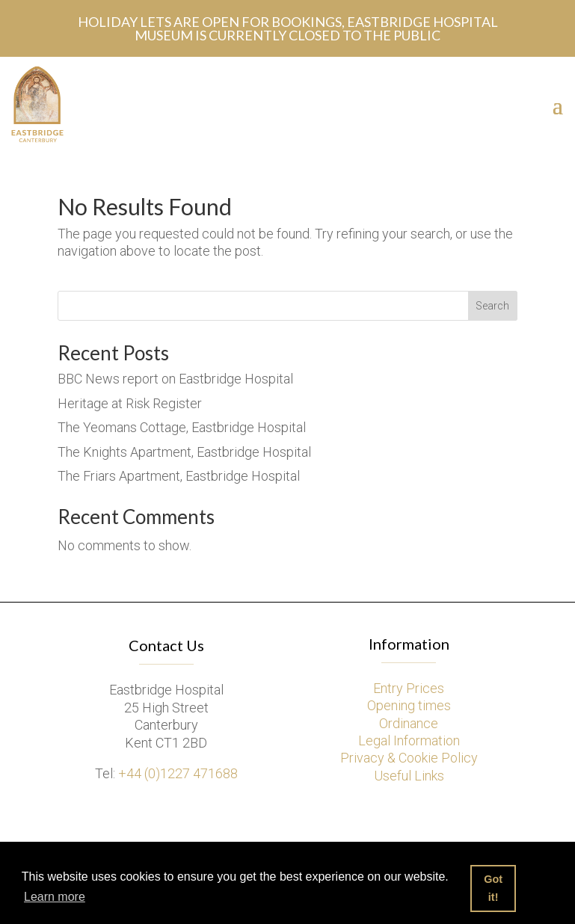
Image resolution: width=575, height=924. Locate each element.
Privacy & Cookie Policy (409, 758)
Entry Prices (409, 688)
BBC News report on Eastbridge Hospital (175, 379)
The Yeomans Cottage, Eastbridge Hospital (182, 427)
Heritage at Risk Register (130, 403)
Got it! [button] (493, 888)
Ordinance (409, 723)
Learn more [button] (55, 897)
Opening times (409, 705)
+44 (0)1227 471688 (178, 773)
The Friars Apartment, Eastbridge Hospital (179, 476)
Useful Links (409, 776)
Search (492, 306)
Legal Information (409, 740)
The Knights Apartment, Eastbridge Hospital (184, 452)
